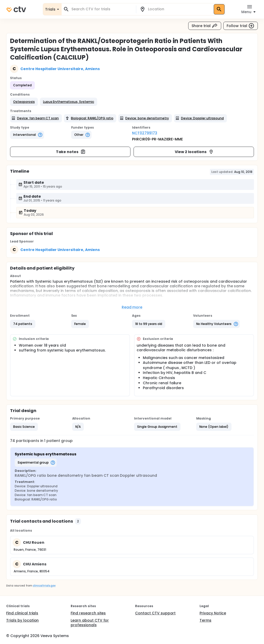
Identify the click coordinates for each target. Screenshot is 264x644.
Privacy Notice (213, 613)
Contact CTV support (155, 613)
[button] (24, 102)
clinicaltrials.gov (44, 586)
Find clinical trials (22, 613)
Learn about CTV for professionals (90, 623)
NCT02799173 (145, 133)
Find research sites (88, 613)
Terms (205, 620)
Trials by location (22, 620)
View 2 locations (194, 152)
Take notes (71, 152)
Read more (132, 307)
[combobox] (102, 9)
